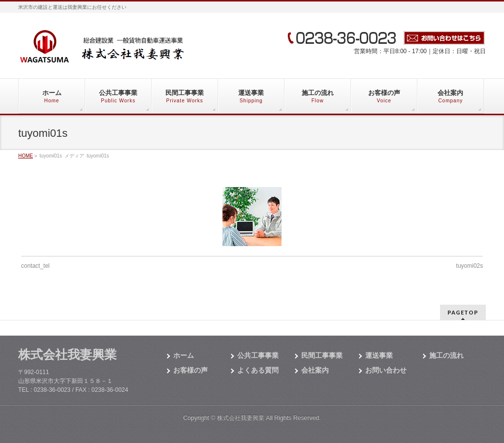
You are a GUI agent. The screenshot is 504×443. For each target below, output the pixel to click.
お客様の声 (190, 370)
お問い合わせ (386, 370)
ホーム (184, 355)
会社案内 (315, 370)
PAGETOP (463, 312)
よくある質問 (258, 370)
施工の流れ (446, 355)
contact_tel (35, 266)
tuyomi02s (470, 266)
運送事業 (379, 355)
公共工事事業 (258, 355)
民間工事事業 (322, 355)
